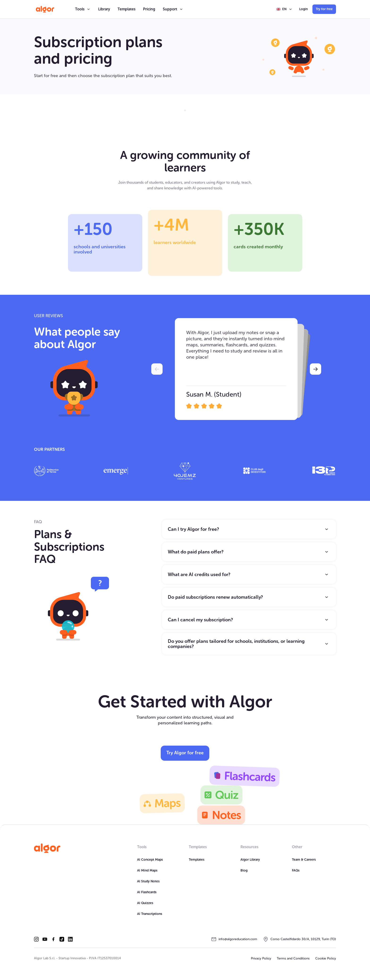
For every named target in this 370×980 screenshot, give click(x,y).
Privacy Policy (261, 958)
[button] (83, 9)
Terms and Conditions (293, 958)
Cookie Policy (326, 958)
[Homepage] (47, 848)
